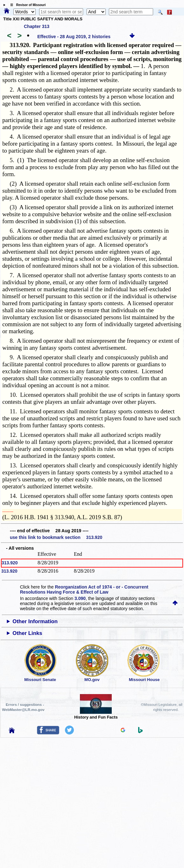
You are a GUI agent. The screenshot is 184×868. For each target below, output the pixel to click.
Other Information (35, 621)
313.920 (10, 563)
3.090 (80, 598)
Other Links (27, 633)
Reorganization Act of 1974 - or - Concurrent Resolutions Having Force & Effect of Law (84, 589)
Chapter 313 (37, 26)
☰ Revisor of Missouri (26, 5)
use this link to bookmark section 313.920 (56, 537)
